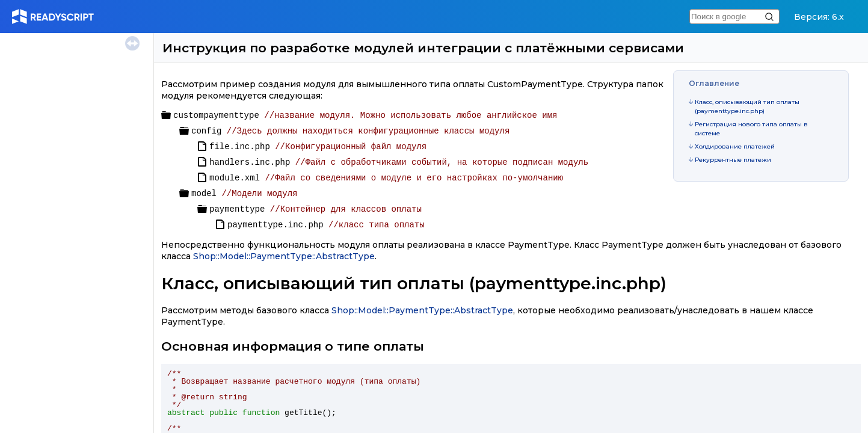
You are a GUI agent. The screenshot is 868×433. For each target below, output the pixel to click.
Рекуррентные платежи (733, 160)
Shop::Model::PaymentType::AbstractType (284, 256)
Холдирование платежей (735, 146)
